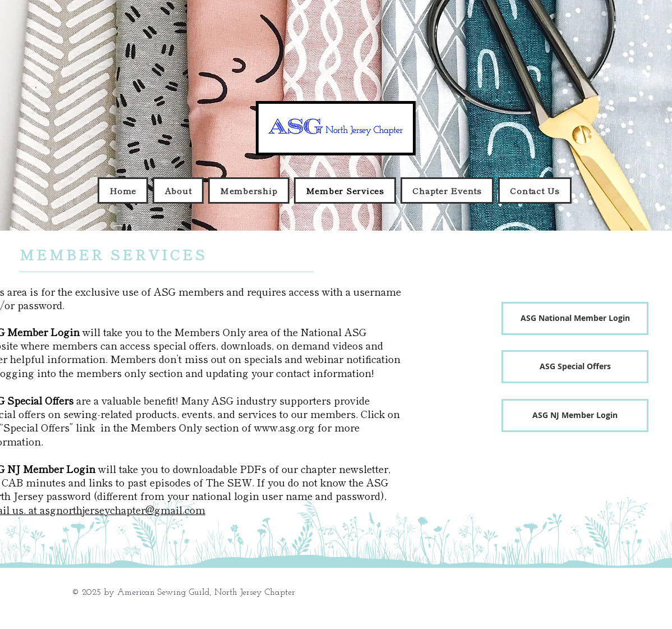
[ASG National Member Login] (575, 318)
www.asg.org (284, 427)
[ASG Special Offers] (575, 367)
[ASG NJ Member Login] (575, 415)
